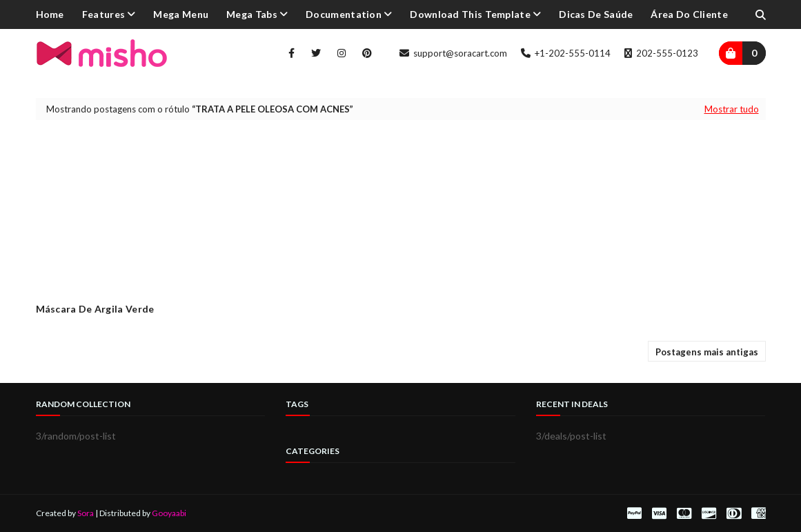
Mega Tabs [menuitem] (252, 14)
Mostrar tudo (732, 109)
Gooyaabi (169, 513)
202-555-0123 (661, 53)
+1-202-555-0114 (566, 53)
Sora (86, 513)
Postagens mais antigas (707, 352)
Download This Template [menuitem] (470, 14)
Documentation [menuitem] (344, 14)
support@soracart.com (453, 53)
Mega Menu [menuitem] (181, 14)
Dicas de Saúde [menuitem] (596, 14)
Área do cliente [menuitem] (689, 14)
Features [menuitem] (103, 14)
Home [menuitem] (50, 14)
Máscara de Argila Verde (95, 309)
